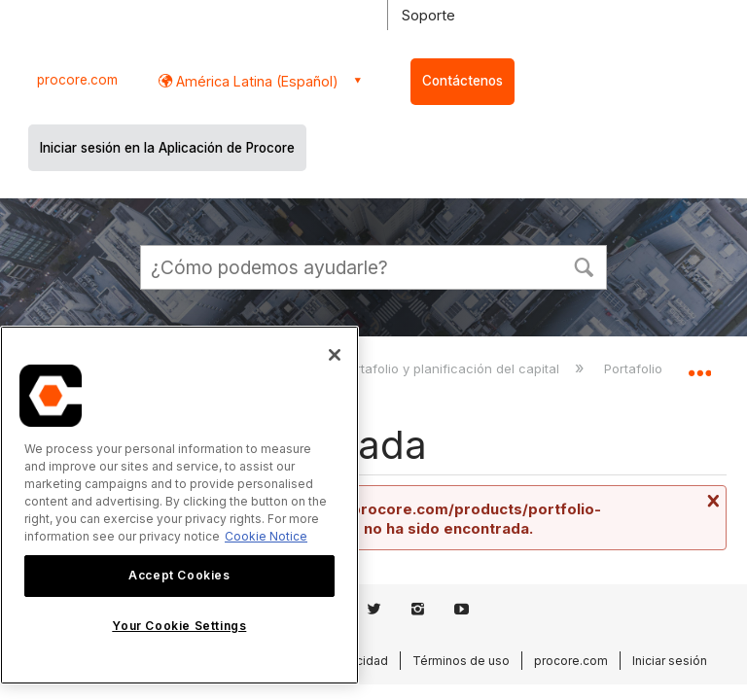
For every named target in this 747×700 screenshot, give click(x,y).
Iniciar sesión (670, 661)
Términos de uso (461, 661)
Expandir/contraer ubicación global (699, 366)
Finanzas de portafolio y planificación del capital (413, 368)
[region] (179, 505)
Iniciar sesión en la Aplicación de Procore (167, 148)
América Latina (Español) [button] (255, 81)
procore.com (77, 80)
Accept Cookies (179, 575)
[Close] (335, 355)
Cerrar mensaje (711, 501)
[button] (584, 265)
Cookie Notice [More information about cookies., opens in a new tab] (266, 536)
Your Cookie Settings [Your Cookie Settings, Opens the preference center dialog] (179, 626)
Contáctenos (462, 81)
